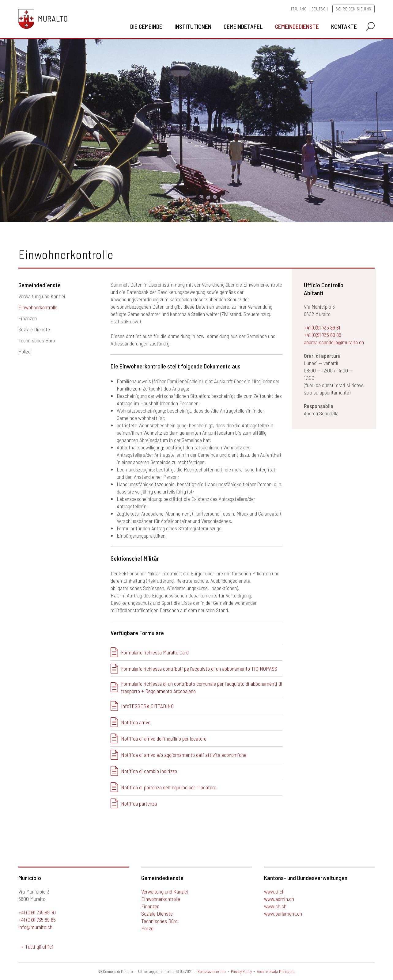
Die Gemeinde (146, 26)
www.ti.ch (274, 891)
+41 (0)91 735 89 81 (322, 327)
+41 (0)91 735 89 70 (37, 912)
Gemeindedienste (297, 26)
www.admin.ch (279, 899)
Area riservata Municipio (276, 971)
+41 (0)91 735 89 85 (323, 335)
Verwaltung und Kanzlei (42, 296)
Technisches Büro (37, 340)
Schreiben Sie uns (353, 9)
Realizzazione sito (212, 971)
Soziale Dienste (34, 329)
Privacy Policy (241, 971)
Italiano (299, 9)
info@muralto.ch (35, 927)
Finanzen (28, 318)
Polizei (25, 351)
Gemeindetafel (243, 26)
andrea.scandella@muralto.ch (334, 342)
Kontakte (344, 26)
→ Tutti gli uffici (36, 947)
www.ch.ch (275, 906)
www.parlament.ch (283, 913)
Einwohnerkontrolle (38, 307)
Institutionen (193, 26)
